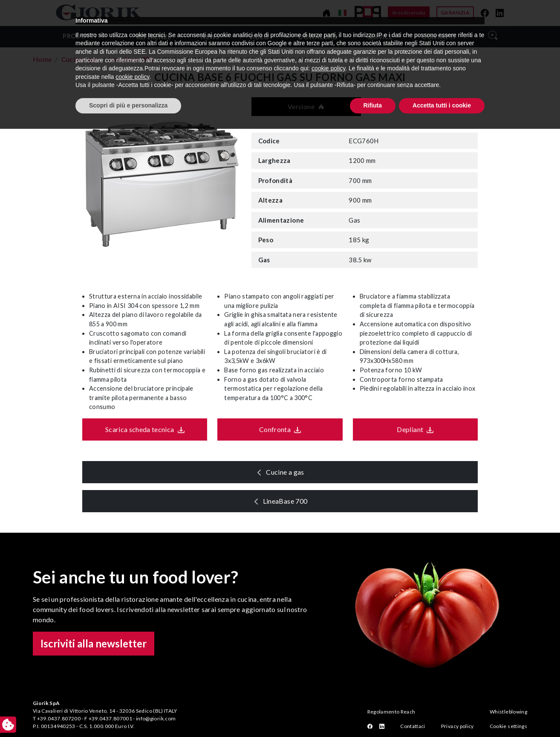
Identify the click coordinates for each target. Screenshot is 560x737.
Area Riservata (409, 13)
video (259, 37)
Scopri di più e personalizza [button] (128, 714)
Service (380, 37)
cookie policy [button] (328, 677)
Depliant (407, 429)
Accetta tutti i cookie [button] (442, 714)
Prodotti (79, 36)
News (210, 37)
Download (318, 37)
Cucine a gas (288, 472)
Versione (306, 106)
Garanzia (455, 13)
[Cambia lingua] (342, 13)
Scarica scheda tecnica (136, 429)
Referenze (154, 37)
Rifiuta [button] (373, 714)
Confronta (271, 429)
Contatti (439, 37)
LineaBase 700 (288, 501)
